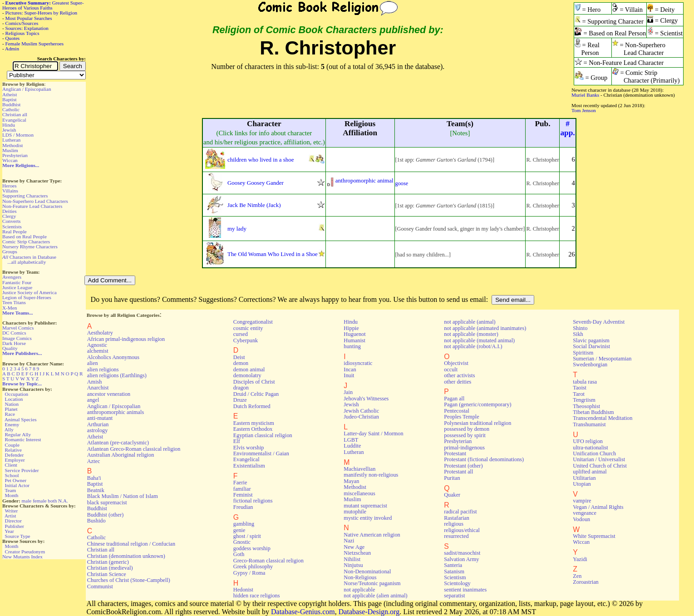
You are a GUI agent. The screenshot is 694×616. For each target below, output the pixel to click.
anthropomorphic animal (364, 180)
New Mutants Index (22, 557)
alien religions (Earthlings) (117, 375)
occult (451, 370)
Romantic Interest (23, 439)
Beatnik (96, 490)
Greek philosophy (253, 567)
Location (14, 399)
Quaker (452, 495)
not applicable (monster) (471, 334)
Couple (12, 445)
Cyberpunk (246, 340)
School (12, 475)
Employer (15, 460)
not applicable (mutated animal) (479, 340)
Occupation (17, 394)
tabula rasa (585, 382)
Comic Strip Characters (26, 241)
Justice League (17, 287)
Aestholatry (100, 333)
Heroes (10, 186)
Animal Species (21, 419)
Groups (10, 251)
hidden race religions (257, 596)
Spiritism (583, 353)
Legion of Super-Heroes (27, 297)
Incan (350, 370)
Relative (13, 450)
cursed (241, 334)
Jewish (9, 130)
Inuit (349, 375)
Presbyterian (15, 155)
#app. (567, 128)
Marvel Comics (18, 328)
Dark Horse (14, 343)
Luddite (352, 446)
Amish (95, 382)
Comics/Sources (22, 23)
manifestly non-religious (371, 475)
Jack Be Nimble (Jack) (254, 205)
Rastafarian (457, 518)
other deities (458, 382)
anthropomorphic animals (116, 412)
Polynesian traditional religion (477, 423)
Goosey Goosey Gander (256, 183)
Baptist (10, 99)
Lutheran (11, 140)
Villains (10, 191)
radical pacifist (460, 512)
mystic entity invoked (368, 518)
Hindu (9, 125)
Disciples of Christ (254, 382)
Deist (239, 357)
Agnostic (97, 345)
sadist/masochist (462, 553)
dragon (241, 388)
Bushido (96, 521)
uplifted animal (590, 472)
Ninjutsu (353, 565)
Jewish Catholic (361, 411)
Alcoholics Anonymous (113, 357)
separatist (454, 596)
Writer (11, 511)
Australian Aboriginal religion (121, 455)
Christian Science (107, 574)
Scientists (12, 227)
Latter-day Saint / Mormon (373, 434)
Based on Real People (25, 237)
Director (13, 521)
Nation (12, 404)
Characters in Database (29, 257)
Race (10, 414)
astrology (98, 430)
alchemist (98, 351)
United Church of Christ (600, 466)
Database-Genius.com (303, 612)
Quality (10, 348)
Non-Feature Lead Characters (32, 206)
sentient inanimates (465, 590)
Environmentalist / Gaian (261, 453)
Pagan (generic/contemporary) (477, 404)
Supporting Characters (25, 196)
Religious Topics (22, 33)
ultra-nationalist (590, 448)
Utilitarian (584, 478)
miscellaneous (359, 493)
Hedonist (243, 590)
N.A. (63, 501)
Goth (239, 554)
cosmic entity (248, 328)
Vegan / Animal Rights (598, 507)
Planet (11, 409)
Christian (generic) (108, 562)
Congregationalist (253, 322)
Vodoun (581, 519)
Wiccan (10, 160)
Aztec (94, 461)
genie (239, 530)
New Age (354, 547)
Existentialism (249, 466)
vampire (582, 501)
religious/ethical (462, 530)
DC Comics (14, 333)
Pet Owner (16, 480)
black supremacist (107, 503)
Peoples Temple (461, 417)
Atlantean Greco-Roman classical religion (134, 449)
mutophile (355, 512)
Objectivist (456, 363)
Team (10, 490)
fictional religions (253, 501)
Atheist (10, 94)
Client (11, 465)
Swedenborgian (590, 365)
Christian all (15, 114)
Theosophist (586, 406)
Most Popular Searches (29, 18)
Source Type (18, 536)
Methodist (12, 145)
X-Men (10, 308)
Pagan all (454, 399)
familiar (242, 489)
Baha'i (94, 478)
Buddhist (11, 104)
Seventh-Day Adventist (599, 322)
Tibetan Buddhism (593, 412)
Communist (100, 586)
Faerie (240, 483)
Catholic (11, 109)
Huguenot (354, 334)
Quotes (13, 38)
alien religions (103, 370)
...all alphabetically (27, 262)
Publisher (15, 526)
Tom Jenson (584, 110)
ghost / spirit (247, 536)
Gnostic (242, 542)
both (52, 501)
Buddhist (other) (106, 515)
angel (93, 400)
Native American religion (372, 535)
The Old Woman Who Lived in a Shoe (273, 254)
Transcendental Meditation (603, 418)
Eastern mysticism (254, 423)
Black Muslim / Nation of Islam (123, 496)
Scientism (455, 577)
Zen (577, 576)
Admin (12, 49)
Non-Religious (360, 577)
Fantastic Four (17, 282)
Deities (10, 211)
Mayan (351, 481)
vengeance (585, 513)
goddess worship (252, 548)
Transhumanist (589, 424)
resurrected (456, 536)
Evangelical (14, 120)
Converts (11, 221)
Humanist (354, 340)
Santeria (453, 565)
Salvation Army (461, 559)
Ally (9, 429)
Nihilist (352, 559)
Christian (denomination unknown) (126, 556)
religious (454, 524)
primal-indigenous (464, 448)
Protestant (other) (463, 466)
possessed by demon (467, 429)
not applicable (359, 590)
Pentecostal (457, 411)
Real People (15, 232)
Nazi (349, 541)
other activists (459, 375)
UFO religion (588, 441)
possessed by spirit (465, 435)
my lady (237, 229)
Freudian (243, 507)
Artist (10, 516)
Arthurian (98, 424)
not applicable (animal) (470, 322)
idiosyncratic (358, 363)
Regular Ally (18, 434)
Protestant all (458, 472)
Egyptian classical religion (263, 435)
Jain (348, 392)
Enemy (12, 424)
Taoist (580, 388)
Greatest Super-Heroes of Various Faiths (43, 5)
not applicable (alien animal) (375, 596)
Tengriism (584, 400)
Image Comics (17, 338)
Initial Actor (17, 485)
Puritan (452, 478)
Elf (237, 441)
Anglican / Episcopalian (27, 89)
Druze (240, 400)
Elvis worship (249, 448)
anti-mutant (100, 418)
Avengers (12, 277)
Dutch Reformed (252, 406)
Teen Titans (14, 302)
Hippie (351, 328)
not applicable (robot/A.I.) (473, 346)
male (27, 501)
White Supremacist (594, 536)
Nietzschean (357, 553)
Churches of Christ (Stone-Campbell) (129, 580)
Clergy (9, 216)
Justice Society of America (30, 292)
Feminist (243, 495)
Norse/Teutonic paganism (372, 583)
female (39, 501)
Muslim (10, 150)
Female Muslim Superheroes (35, 44)
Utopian (582, 484)
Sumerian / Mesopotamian (602, 359)
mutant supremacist (365, 506)
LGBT (351, 440)
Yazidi (580, 559)
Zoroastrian (586, 582)
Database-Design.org (369, 612)
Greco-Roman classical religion (268, 561)
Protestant (455, 453)
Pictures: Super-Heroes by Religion (42, 13)
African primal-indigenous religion (126, 339)
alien (93, 363)
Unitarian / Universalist (599, 459)
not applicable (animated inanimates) (485, 328)
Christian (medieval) (110, 568)
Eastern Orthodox (253, 429)
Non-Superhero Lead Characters (35, 201)
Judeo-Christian (361, 417)
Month (12, 495)
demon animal (249, 370)
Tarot (579, 394)
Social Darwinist (591, 346)
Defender (15, 455)
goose (402, 183)
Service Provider (22, 470)
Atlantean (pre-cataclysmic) (118, 443)
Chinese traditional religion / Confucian (131, 544)
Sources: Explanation (27, 28)
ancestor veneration (109, 394)
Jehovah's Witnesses (366, 399)
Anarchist (98, 388)
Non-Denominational (367, 572)
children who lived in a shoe (261, 160)
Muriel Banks (585, 95)
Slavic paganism (591, 340)
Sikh (578, 334)
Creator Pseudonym (25, 552)
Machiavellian (359, 469)
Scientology (457, 583)
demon (241, 363)
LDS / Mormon (18, 135)
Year (9, 531)
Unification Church (594, 453)
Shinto (580, 328)
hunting (352, 346)
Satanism (454, 572)
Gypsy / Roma (249, 573)
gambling (244, 524)
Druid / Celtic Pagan (256, 394)
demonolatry (247, 375)
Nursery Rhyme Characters (30, 246)
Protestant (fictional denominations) (484, 459)
